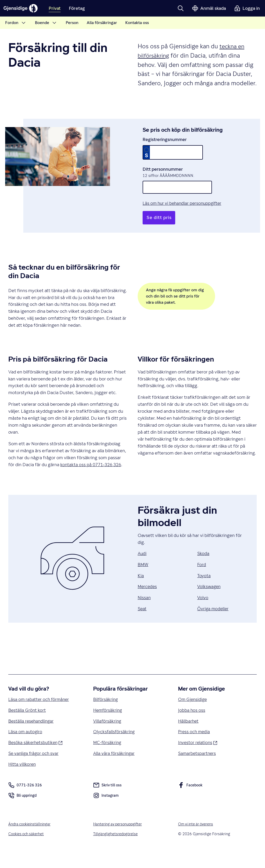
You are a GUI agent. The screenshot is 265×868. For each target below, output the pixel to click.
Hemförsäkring (108, 725)
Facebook (191, 803)
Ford (202, 579)
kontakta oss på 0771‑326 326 (92, 479)
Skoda (203, 568)
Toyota (204, 590)
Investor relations (198, 758)
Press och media (195, 747)
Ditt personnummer (163, 176)
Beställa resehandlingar (32, 736)
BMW (143, 579)
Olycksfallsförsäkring (114, 747)
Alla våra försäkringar (114, 769)
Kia (141, 590)
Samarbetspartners (198, 769)
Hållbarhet (189, 736)
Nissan (144, 612)
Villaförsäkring (108, 736)
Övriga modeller (213, 623)
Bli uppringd (23, 813)
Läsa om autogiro (26, 747)
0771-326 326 (25, 802)
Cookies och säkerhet (27, 851)
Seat (142, 623)
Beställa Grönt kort (27, 725)
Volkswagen (209, 601)
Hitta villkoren (22, 780)
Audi (142, 568)
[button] (181, 8)
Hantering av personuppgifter (119, 840)
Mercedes (148, 601)
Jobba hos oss (192, 725)
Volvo (203, 612)
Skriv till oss (108, 802)
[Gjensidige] (23, 8)
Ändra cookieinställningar (30, 840)
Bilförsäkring (106, 714)
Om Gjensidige (193, 714)
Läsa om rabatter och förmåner (40, 714)
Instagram (106, 813)
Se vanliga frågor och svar (34, 769)
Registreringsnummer (165, 146)
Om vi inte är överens (197, 840)
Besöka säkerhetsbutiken (36, 758)
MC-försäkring (108, 758)
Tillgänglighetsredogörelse (116, 851)
